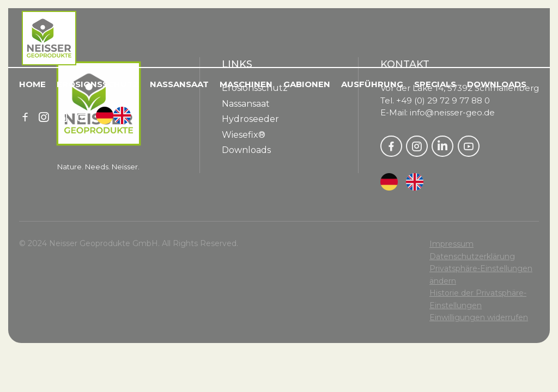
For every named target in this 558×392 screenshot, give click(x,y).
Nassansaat (179, 84)
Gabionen (307, 84)
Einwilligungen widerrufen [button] (479, 317)
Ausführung (372, 84)
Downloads (497, 84)
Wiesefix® (244, 135)
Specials (435, 84)
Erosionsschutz (98, 84)
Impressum (451, 244)
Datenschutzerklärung (472, 256)
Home (32, 84)
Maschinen (246, 84)
